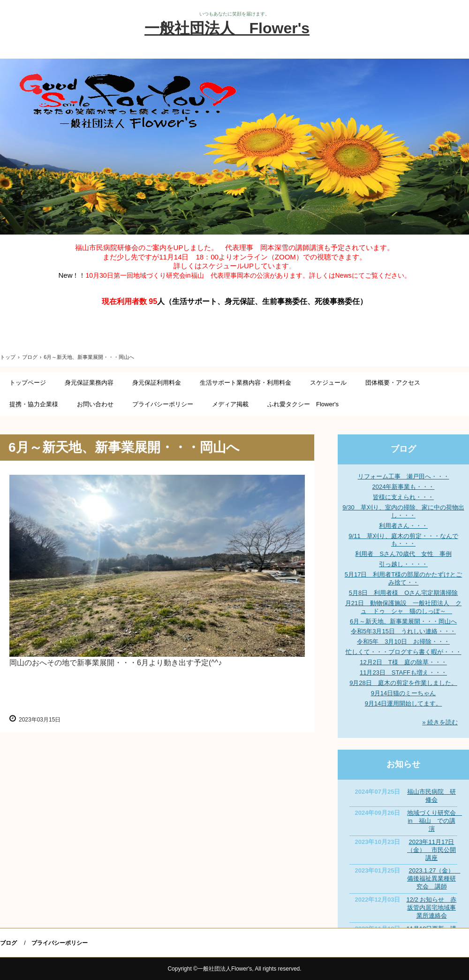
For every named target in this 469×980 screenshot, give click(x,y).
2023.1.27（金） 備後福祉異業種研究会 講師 (434, 878)
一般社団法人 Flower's (227, 28)
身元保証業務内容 (89, 383)
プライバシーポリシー (163, 404)
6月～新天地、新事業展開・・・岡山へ (403, 621)
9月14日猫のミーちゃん (404, 693)
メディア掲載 (230, 404)
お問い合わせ (95, 404)
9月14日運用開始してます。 (404, 703)
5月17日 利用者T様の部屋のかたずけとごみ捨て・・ (404, 578)
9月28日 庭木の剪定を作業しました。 (403, 683)
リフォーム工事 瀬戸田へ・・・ (404, 476)
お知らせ (403, 764)
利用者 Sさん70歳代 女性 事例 (403, 554)
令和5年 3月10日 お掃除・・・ (403, 642)
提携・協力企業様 (34, 404)
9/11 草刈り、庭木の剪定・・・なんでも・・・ (403, 540)
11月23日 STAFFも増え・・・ (403, 672)
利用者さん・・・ (403, 526)
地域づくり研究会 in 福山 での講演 (435, 821)
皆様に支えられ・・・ (403, 497)
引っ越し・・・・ (403, 564)
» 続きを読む (440, 722)
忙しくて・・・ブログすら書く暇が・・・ (404, 652)
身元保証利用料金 (157, 383)
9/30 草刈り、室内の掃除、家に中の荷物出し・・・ (403, 511)
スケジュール (328, 383)
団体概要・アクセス (393, 383)
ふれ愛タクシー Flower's (303, 404)
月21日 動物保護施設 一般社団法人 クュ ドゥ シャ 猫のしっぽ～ (403, 607)
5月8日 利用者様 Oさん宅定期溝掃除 (404, 593)
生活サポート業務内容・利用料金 (246, 383)
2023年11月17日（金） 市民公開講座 (431, 850)
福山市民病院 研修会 (431, 796)
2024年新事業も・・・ (404, 487)
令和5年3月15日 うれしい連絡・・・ (403, 631)
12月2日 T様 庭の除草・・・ (403, 662)
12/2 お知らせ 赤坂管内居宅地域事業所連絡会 (432, 908)
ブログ (403, 449)
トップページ (28, 383)
